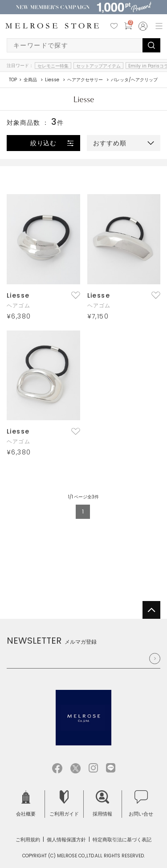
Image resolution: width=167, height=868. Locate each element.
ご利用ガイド (64, 804)
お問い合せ (141, 804)
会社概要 (26, 804)
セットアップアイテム (98, 66)
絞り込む (44, 143)
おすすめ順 (110, 143)
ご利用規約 (28, 840)
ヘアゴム (18, 305)
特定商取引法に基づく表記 (122, 840)
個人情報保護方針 (66, 840)
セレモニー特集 (53, 66)
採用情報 (102, 804)
